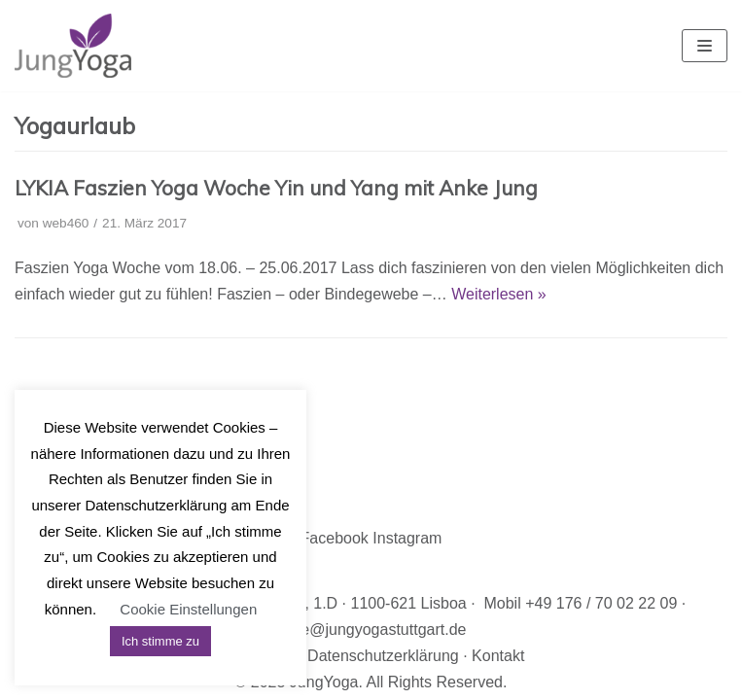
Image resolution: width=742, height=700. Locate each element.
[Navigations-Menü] (705, 46)
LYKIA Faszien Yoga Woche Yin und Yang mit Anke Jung (276, 188)
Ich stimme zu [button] (160, 641)
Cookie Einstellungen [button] (188, 609)
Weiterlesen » (499, 294)
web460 (66, 223)
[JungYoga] (73, 46)
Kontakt (498, 656)
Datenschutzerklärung (383, 656)
